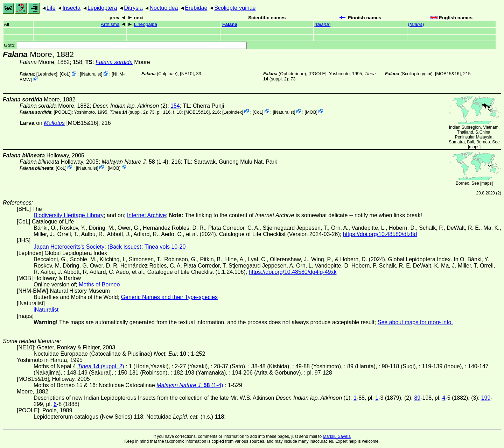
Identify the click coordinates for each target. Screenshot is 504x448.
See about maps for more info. (415, 322)
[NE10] (187, 74)
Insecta (71, 8)
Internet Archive (146, 215)
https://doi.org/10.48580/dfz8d (380, 234)
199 (486, 398)
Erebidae (196, 8)
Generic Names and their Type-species (169, 297)
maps (474, 147)
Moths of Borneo (99, 285)
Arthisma (110, 24)
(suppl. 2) (129, 112)
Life (51, 8)
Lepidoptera (102, 8)
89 (417, 398)
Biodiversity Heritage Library (69, 215)
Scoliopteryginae (235, 8)
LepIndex (47, 74)
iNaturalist (91, 74)
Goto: (125, 45)
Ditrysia (133, 8)
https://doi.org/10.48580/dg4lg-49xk (293, 272)
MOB (311, 112)
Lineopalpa (145, 24)
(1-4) (135, 162)
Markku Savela (337, 436)
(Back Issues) (124, 247)
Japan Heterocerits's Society (69, 247)
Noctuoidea (164, 8)
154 (175, 106)
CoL (65, 74)
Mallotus (54, 123)
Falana (230, 24)
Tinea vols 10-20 (165, 247)
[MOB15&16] (448, 74)
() (322, 24)
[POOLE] (317, 74)
